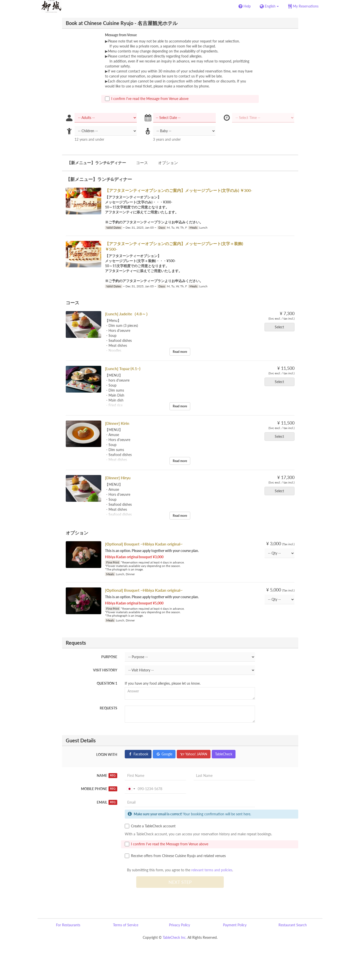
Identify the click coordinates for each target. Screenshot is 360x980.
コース (142, 163)
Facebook (138, 754)
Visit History (105, 670)
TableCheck (224, 754)
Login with (107, 754)
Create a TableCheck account (150, 826)
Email (107, 802)
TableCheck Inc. (175, 937)
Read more (180, 352)
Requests (108, 708)
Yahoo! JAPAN (194, 754)
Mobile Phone (99, 789)
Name (107, 776)
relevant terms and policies (212, 870)
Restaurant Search (293, 925)
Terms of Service (126, 925)
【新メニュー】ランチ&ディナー (96, 163)
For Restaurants (68, 925)
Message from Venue (121, 35)
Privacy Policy (179, 925)
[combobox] (131, 789)
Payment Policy (235, 925)
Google (164, 754)
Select (281, 327)
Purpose (109, 657)
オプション (168, 163)
